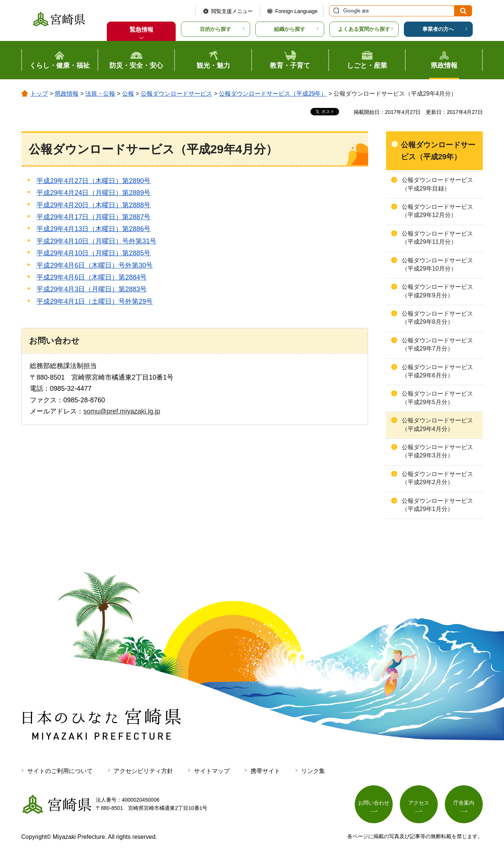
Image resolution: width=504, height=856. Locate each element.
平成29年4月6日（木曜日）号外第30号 (95, 265)
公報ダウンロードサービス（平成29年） (273, 94)
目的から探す (216, 29)
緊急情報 (141, 30)
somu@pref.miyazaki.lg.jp (122, 411)
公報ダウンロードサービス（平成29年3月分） (437, 451)
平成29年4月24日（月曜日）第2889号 (93, 193)
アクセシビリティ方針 (143, 771)
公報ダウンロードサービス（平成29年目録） (437, 184)
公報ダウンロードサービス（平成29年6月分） (437, 371)
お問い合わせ (374, 803)
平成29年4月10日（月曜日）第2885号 (93, 253)
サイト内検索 (335, 11)
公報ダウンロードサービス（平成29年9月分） (437, 291)
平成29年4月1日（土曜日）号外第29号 (95, 301)
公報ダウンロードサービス (176, 94)
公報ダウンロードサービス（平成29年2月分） (437, 478)
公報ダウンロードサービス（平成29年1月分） (437, 505)
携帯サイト (265, 771)
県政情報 (67, 94)
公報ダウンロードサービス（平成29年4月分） (437, 424)
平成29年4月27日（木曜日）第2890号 (93, 181)
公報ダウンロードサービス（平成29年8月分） (437, 318)
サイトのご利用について (60, 771)
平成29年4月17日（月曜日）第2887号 (93, 217)
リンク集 (313, 771)
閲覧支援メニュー (232, 11)
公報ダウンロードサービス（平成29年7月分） (437, 344)
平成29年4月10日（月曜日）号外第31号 (96, 241)
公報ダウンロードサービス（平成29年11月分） (437, 238)
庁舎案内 (464, 803)
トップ (39, 94)
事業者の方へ (438, 29)
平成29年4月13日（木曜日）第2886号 (93, 229)
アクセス (419, 803)
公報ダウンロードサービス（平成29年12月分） (437, 211)
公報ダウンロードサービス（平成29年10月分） (437, 264)
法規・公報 (100, 94)
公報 (128, 94)
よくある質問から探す (364, 29)
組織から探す (290, 29)
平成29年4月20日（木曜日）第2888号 (93, 205)
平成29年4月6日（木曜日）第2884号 (92, 277)
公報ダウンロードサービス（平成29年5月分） (437, 398)
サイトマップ (212, 771)
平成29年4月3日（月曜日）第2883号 (92, 289)
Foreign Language (296, 11)
